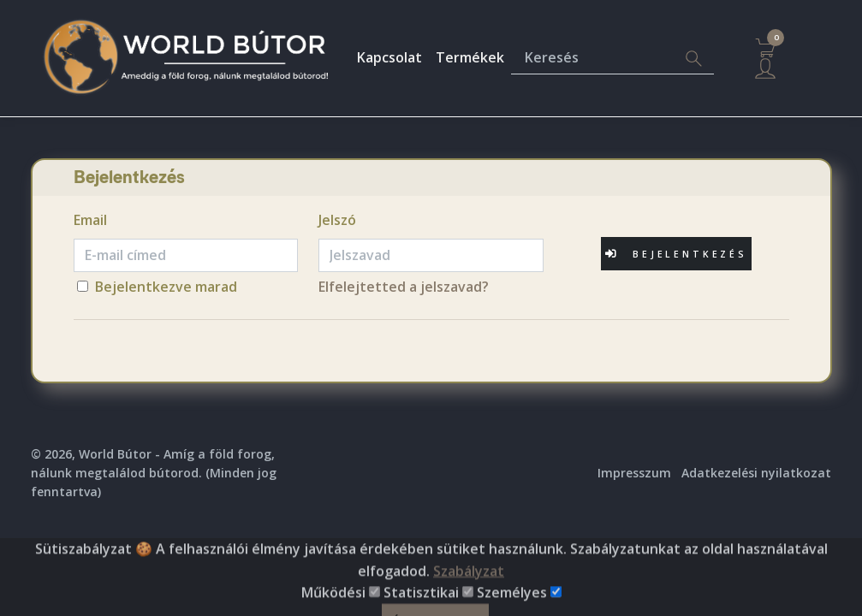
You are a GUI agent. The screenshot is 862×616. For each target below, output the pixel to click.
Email (90, 220)
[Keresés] (592, 59)
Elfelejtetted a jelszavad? (404, 287)
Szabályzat (469, 600)
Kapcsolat (389, 57)
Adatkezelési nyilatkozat (756, 473)
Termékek (470, 57)
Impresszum (634, 473)
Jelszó (337, 220)
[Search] (693, 59)
